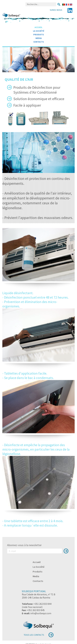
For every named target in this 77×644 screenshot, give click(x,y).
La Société (39, 31)
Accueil (38, 27)
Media (39, 38)
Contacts (39, 42)
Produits (39, 35)
